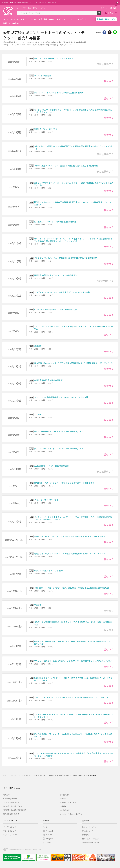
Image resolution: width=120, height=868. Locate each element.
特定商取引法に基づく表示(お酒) (15, 810)
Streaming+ (14, 23)
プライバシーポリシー (11, 802)
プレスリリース (88, 831)
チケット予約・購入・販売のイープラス (31, 8)
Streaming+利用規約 (11, 798)
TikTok (48, 842)
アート (70, 19)
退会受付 (63, 798)
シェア (104, 32)
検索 (101, 14)
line (115, 32)
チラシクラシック (10, 831)
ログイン (104, 8)
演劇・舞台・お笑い (47, 19)
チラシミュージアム (10, 835)
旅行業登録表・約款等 (11, 814)
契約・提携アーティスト (91, 839)
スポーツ (24, 19)
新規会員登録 (65, 795)
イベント (33, 19)
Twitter (110, 32)
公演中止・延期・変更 (68, 802)
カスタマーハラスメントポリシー (72, 814)
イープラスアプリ (9, 827)
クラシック (61, 19)
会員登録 (113, 8)
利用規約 (6, 795)
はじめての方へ (66, 810)
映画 (5, 23)
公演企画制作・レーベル (91, 842)
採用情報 (85, 835)
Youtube (49, 835)
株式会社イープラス (89, 827)
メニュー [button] (111, 13)
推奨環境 (63, 806)
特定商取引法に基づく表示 (13, 806)
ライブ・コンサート (11, 19)
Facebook (49, 831)
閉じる (117, 3)
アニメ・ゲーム (80, 19)
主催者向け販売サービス (106, 19)
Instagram (49, 839)
